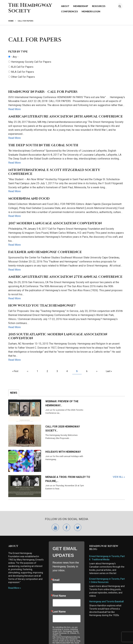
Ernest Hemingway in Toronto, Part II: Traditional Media (107, 503)
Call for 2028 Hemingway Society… (107, 403)
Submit (67, 605)
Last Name (59, 557)
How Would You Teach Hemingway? (42, 306)
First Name (59, 541)
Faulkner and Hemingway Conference (45, 252)
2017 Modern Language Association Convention (55, 223)
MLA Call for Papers (23, 72)
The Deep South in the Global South (43, 145)
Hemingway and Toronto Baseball (106, 547)
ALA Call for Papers (22, 67)
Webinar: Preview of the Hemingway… (49, 403)
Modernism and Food (29, 199)
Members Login (91, 11)
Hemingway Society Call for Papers (31, 62)
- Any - (15, 57)
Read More (14, 109)
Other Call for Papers (23, 77)
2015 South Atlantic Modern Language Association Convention (58, 336)
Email (56, 526)
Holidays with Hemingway (45, 425)
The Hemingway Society (30, 8)
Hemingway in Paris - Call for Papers (43, 92)
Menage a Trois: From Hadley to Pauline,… (108, 425)
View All (118, 442)
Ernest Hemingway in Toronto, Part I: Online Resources (107, 526)
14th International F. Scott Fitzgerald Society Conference (54, 172)
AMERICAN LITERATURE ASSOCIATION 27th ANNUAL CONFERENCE (65, 277)
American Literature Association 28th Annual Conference (66, 117)
